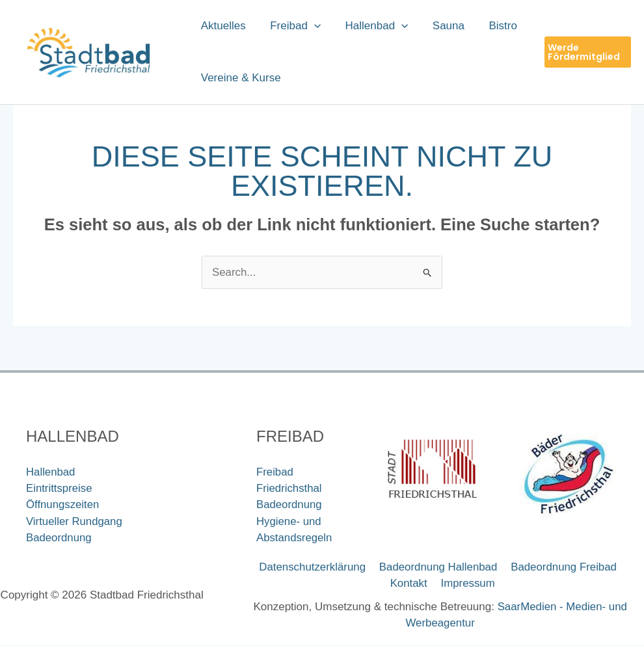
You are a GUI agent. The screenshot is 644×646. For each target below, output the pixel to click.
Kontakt (410, 585)
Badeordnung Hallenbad (437, 568)
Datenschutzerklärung (313, 568)
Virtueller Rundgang (75, 522)
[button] (311, 26)
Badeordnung (59, 538)
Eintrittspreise (60, 489)
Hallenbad (51, 472)
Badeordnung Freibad (562, 568)
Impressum (467, 585)
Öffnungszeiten (63, 505)
